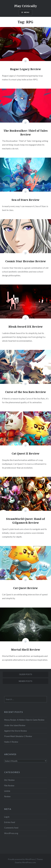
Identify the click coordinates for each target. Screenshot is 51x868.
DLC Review (9, 780)
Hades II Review (11, 742)
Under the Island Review (15, 725)
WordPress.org (11, 833)
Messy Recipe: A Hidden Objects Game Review (24, 720)
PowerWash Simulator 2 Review (18, 736)
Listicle (7, 791)
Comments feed (11, 828)
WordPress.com (29, 862)
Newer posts (26, 681)
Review (7, 796)
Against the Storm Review (16, 731)
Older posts (26, 674)
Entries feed (10, 822)
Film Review (9, 786)
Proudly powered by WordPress (21, 859)
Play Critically (26, 6)
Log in (7, 817)
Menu (27, 12)
